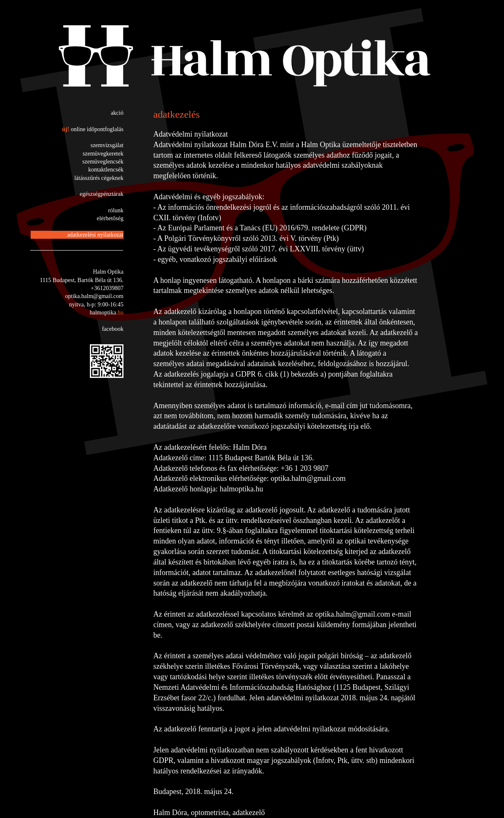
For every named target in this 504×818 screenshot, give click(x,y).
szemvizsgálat (107, 145)
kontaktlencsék (106, 170)
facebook (113, 329)
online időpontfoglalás (97, 129)
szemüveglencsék (103, 162)
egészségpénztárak (102, 194)
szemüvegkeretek (103, 154)
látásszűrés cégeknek (99, 178)
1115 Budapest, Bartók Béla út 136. (82, 280)
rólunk (116, 210)
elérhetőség (110, 218)
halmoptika (106, 313)
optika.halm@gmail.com (94, 296)
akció (117, 113)
